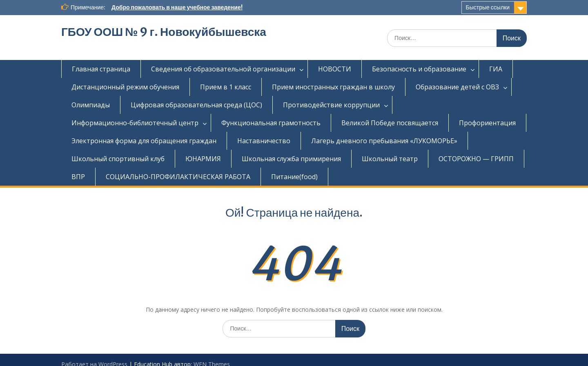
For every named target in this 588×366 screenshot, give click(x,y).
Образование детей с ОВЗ (457, 87)
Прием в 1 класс (226, 87)
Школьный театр (390, 159)
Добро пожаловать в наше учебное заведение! (177, 7)
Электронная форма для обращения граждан (144, 141)
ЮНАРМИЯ (203, 159)
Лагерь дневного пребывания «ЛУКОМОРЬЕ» (384, 141)
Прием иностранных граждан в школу (333, 87)
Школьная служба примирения (291, 159)
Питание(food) (294, 177)
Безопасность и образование (419, 69)
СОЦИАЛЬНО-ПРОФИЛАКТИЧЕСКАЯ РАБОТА (178, 177)
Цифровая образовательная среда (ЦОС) (196, 105)
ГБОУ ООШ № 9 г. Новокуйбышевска (164, 32)
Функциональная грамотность (271, 123)
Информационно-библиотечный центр (135, 123)
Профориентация (487, 123)
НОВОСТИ (335, 69)
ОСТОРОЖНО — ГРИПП (476, 159)
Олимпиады (91, 105)
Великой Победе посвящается (390, 123)
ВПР (78, 177)
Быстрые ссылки (488, 7)
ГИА (496, 69)
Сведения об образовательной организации (223, 69)
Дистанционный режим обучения (125, 87)
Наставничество (264, 141)
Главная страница (101, 69)
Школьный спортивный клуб (118, 159)
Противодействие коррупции (331, 105)
